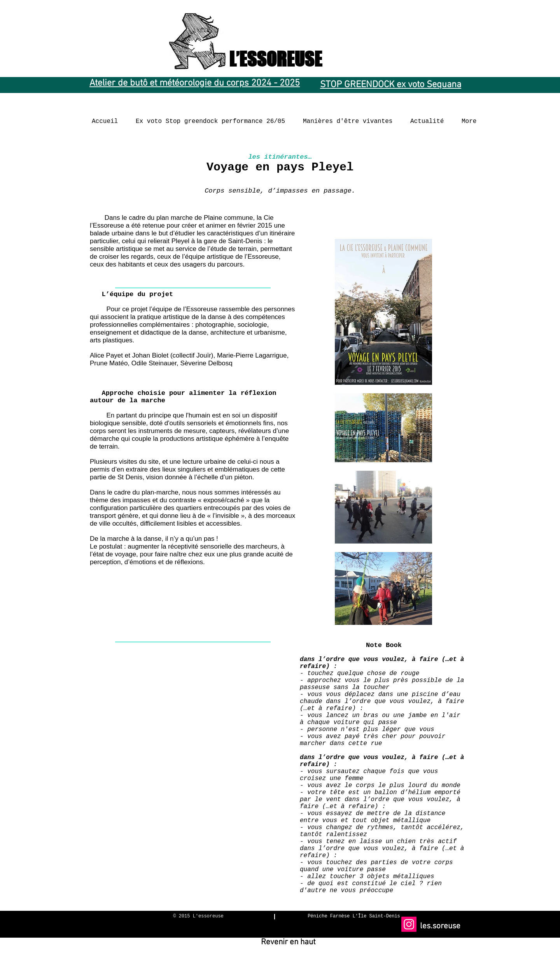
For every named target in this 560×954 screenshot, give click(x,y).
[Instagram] (409, 924)
